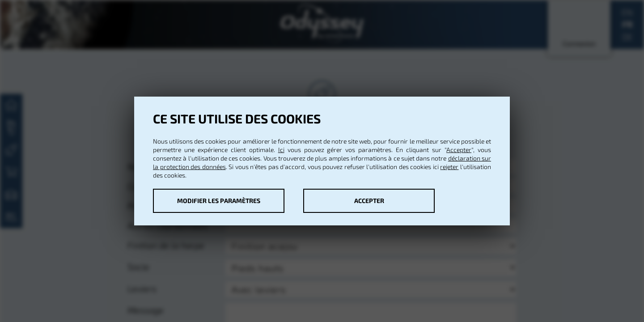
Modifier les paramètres (219, 201)
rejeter (449, 167)
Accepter (459, 150)
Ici (281, 150)
